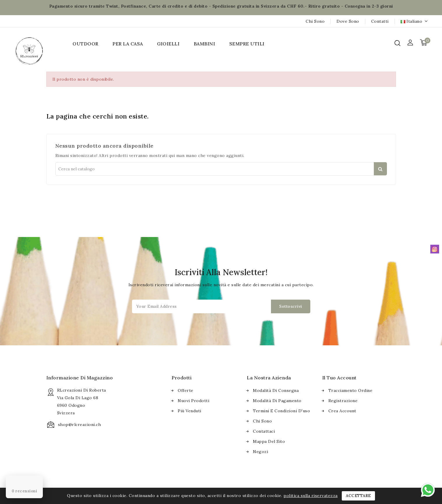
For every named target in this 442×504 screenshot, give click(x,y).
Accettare (358, 496)
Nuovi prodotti (193, 401)
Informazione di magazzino (80, 378)
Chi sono (315, 21)
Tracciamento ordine (351, 390)
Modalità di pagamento (277, 401)
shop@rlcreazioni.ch (80, 425)
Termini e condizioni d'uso (281, 411)
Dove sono (348, 21)
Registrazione (343, 401)
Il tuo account (339, 378)
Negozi (260, 452)
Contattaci (264, 431)
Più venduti (190, 411)
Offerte (186, 390)
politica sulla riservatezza (311, 496)
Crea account (342, 411)
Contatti (380, 21)
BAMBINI (205, 44)
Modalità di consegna (276, 390)
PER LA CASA (128, 44)
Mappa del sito (269, 441)
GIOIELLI (168, 44)
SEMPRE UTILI (247, 44)
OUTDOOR (86, 44)
